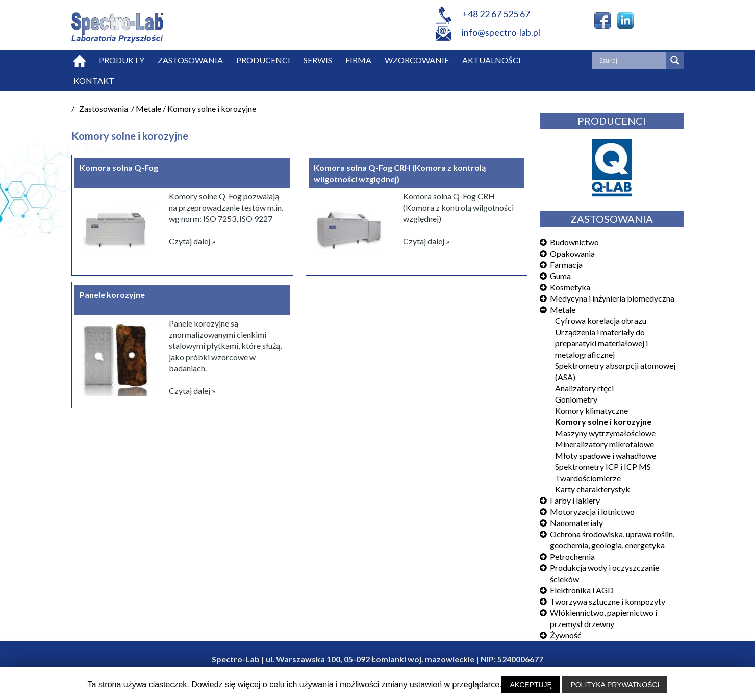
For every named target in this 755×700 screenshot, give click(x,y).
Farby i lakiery (575, 500)
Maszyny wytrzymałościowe (605, 433)
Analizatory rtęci (584, 388)
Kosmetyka (570, 287)
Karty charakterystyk (593, 489)
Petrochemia (572, 556)
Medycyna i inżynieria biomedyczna (612, 298)
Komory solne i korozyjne (603, 422)
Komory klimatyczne (592, 410)
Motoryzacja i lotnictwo (592, 511)
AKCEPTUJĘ (531, 685)
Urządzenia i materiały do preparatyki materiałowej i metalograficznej (601, 343)
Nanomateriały (576, 523)
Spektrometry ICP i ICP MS (603, 467)
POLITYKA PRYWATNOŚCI (615, 685)
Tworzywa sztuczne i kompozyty (608, 601)
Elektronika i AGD (582, 590)
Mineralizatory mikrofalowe (605, 444)
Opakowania (572, 253)
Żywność (565, 635)
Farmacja (566, 265)
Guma (560, 276)
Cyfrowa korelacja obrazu (601, 321)
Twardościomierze (588, 478)
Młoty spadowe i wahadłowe (606, 455)
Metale (563, 309)
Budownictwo (574, 242)
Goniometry (576, 399)
